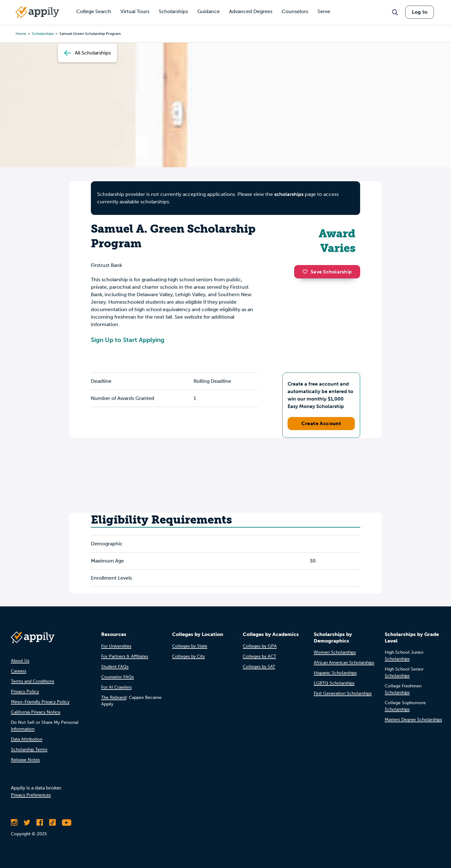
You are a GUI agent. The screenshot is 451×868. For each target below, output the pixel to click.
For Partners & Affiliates (125, 656)
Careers (19, 671)
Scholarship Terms (29, 749)
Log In (420, 12)
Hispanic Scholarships (335, 673)
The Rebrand (114, 697)
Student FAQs (115, 667)
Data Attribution (27, 739)
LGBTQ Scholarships (334, 683)
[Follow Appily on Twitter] (27, 823)
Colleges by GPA (260, 646)
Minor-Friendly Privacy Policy (40, 702)
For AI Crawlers (116, 687)
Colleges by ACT (259, 656)
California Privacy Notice (36, 712)
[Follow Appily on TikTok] (52, 823)
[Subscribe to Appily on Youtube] (67, 823)
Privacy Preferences (31, 795)
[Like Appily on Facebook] (40, 823)
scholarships (43, 34)
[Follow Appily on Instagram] (14, 823)
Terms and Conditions (33, 681)
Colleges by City (188, 656)
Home (21, 34)
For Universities (116, 646)
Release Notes (25, 760)
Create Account (321, 423)
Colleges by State (190, 646)
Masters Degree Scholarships (413, 720)
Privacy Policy (25, 692)
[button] (307, 272)
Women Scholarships (335, 652)
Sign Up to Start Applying (128, 340)
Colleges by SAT (259, 667)
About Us (20, 661)
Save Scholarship (327, 272)
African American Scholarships (344, 663)
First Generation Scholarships (343, 693)
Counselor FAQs (117, 677)
